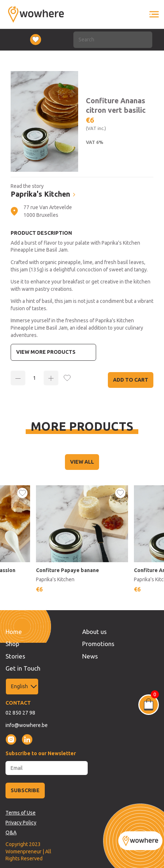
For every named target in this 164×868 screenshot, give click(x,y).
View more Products (46, 352)
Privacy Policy (21, 823)
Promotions (98, 644)
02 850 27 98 (20, 713)
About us (94, 632)
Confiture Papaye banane (68, 570)
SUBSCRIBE (25, 790)
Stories (15, 656)
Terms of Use (21, 813)
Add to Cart (131, 380)
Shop (12, 644)
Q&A (11, 832)
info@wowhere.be (27, 725)
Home (14, 632)
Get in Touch (23, 668)
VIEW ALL (82, 462)
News (90, 656)
